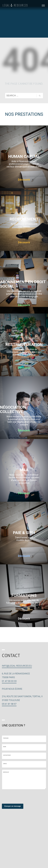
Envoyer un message (13, 806)
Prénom (6, 738)
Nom (5, 747)
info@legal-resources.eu (17, 666)
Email (5, 764)
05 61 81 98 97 (9, 704)
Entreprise (7, 755)
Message (6, 772)
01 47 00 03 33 (9, 681)
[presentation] (21, 796)
